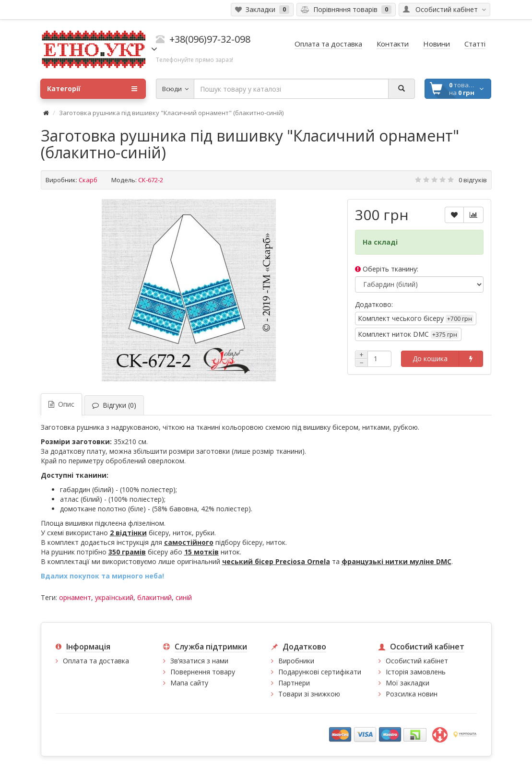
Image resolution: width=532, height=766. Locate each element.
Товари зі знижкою (309, 694)
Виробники (296, 661)
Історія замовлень (416, 672)
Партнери (294, 683)
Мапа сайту (189, 683)
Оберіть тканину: (387, 269)
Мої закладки (408, 683)
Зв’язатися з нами (199, 661)
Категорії (92, 89)
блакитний (154, 597)
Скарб (88, 180)
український (114, 597)
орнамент (75, 597)
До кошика (430, 359)
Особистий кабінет (417, 661)
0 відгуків (473, 180)
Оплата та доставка (96, 661)
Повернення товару (203, 672)
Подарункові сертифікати (320, 672)
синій (184, 597)
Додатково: (374, 304)
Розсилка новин (412, 694)
